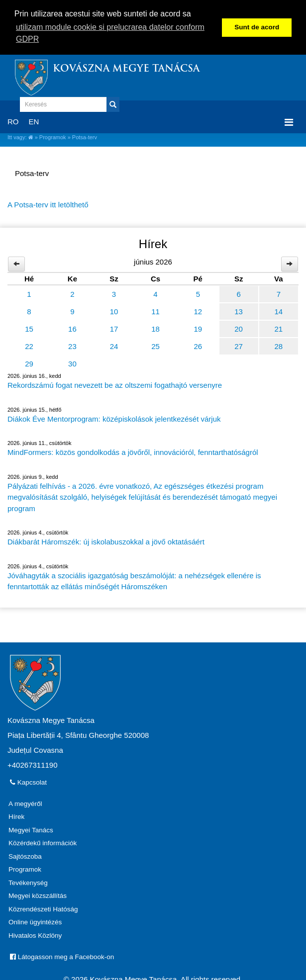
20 (239, 328)
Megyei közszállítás (38, 895)
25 (155, 345)
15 (29, 328)
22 (29, 345)
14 (279, 311)
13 (239, 311)
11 (155, 311)
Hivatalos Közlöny (35, 935)
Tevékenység (28, 882)
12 (198, 311)
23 (72, 345)
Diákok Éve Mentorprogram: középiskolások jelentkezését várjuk (114, 418)
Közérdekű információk (43, 842)
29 (29, 363)
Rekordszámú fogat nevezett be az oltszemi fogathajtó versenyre (115, 384)
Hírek (16, 816)
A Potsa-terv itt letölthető (48, 204)
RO (13, 121)
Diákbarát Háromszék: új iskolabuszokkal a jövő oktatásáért (106, 541)
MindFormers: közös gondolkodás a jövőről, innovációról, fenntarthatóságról (133, 451)
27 (239, 345)
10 (114, 311)
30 (72, 363)
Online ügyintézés (35, 921)
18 (155, 328)
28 (279, 345)
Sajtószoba (25, 855)
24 (114, 345)
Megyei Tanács (31, 829)
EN (34, 121)
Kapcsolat (28, 781)
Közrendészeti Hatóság (43, 908)
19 (198, 328)
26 (198, 345)
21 (279, 328)
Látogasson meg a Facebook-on (62, 956)
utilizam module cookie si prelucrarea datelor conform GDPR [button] (110, 33)
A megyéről (25, 803)
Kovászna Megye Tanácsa (126, 68)
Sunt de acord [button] (257, 27)
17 (114, 328)
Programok (53, 136)
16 (72, 328)
